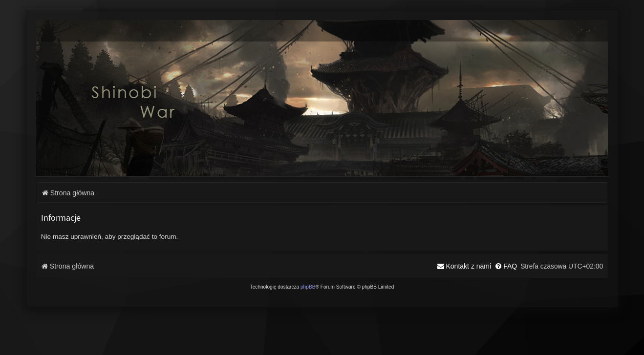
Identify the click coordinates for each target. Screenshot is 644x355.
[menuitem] (506, 266)
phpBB (308, 287)
